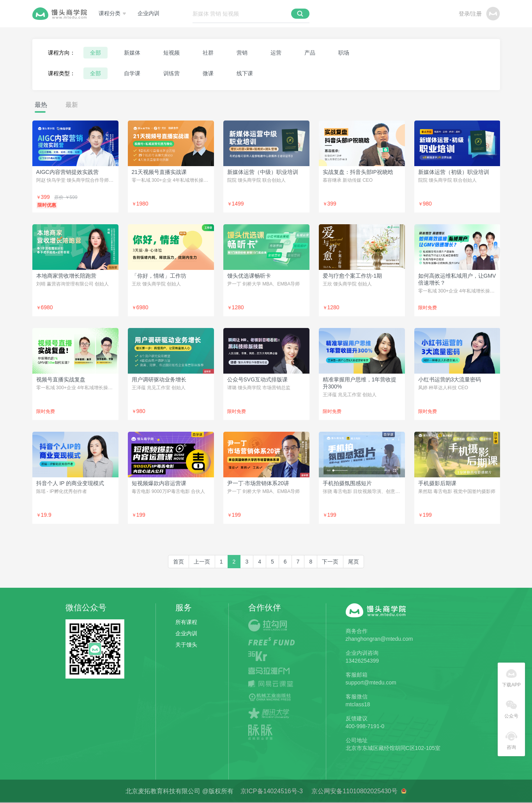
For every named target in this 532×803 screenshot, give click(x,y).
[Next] (330, 562)
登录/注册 (470, 14)
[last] (353, 562)
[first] (179, 562)
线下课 (245, 73)
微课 (208, 73)
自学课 (132, 73)
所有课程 (186, 622)
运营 (276, 53)
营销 (242, 53)
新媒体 (132, 53)
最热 (41, 105)
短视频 (171, 53)
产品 (310, 53)
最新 (72, 105)
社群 (208, 53)
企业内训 (148, 13)
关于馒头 (186, 645)
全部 (95, 53)
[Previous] (202, 562)
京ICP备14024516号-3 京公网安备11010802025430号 (320, 791)
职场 (344, 53)
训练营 (171, 73)
